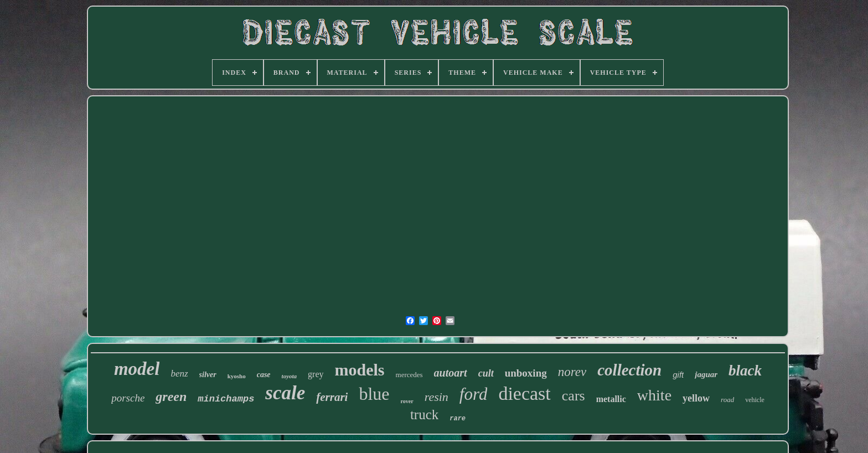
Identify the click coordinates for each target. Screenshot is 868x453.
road (727, 400)
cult (486, 373)
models (360, 370)
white (654, 395)
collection (629, 370)
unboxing (526, 373)
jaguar (706, 374)
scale (285, 393)
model (137, 369)
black (745, 370)
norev (572, 372)
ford (474, 394)
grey (316, 374)
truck (424, 415)
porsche (128, 398)
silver (208, 375)
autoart (451, 373)
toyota (290, 376)
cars (573, 396)
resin (436, 397)
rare (458, 419)
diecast (524, 393)
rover (407, 401)
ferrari (332, 397)
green (171, 397)
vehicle (755, 400)
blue (374, 394)
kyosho (237, 376)
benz (179, 374)
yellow (696, 398)
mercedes (409, 375)
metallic (611, 399)
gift (678, 375)
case (264, 375)
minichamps (226, 399)
